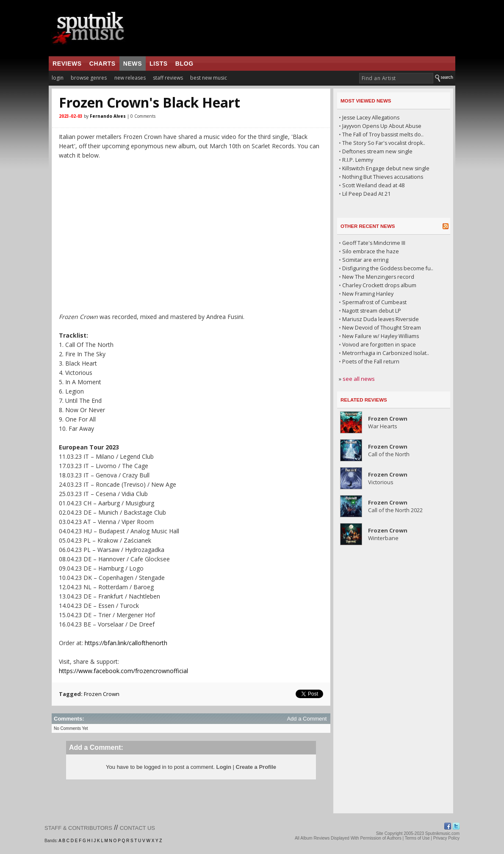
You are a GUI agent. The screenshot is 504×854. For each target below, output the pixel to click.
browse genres (89, 78)
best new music (209, 78)
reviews (67, 64)
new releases (130, 78)
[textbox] (396, 78)
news (133, 64)
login (58, 78)
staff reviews (168, 78)
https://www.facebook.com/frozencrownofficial (123, 671)
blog (184, 64)
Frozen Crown (102, 694)
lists (159, 64)
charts (102, 64)
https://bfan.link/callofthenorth (126, 643)
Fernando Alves (108, 116)
